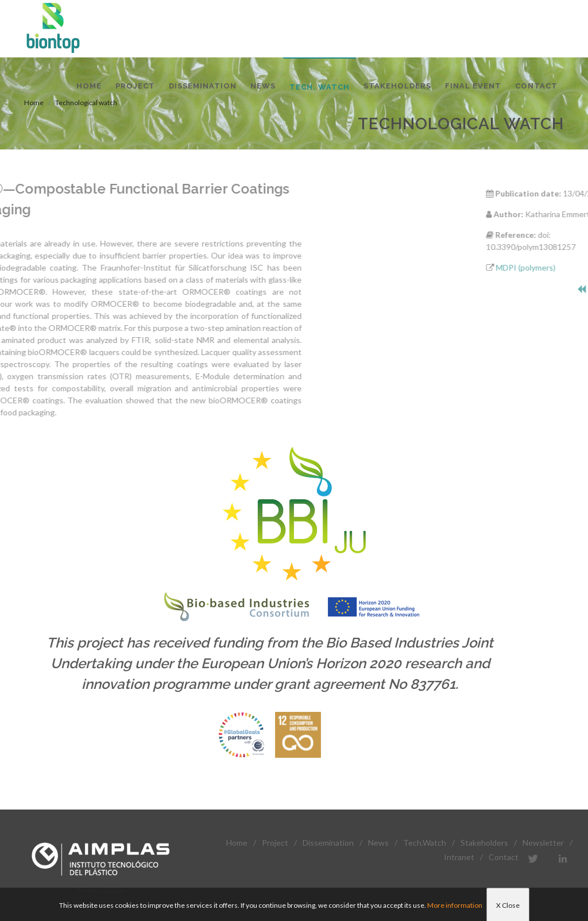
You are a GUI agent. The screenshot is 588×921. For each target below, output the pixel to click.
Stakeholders (484, 843)
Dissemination (328, 843)
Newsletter (543, 843)
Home (237, 843)
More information (455, 905)
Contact (504, 857)
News (378, 843)
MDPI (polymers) (554, 267)
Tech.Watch (425, 843)
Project (275, 843)
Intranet (459, 857)
